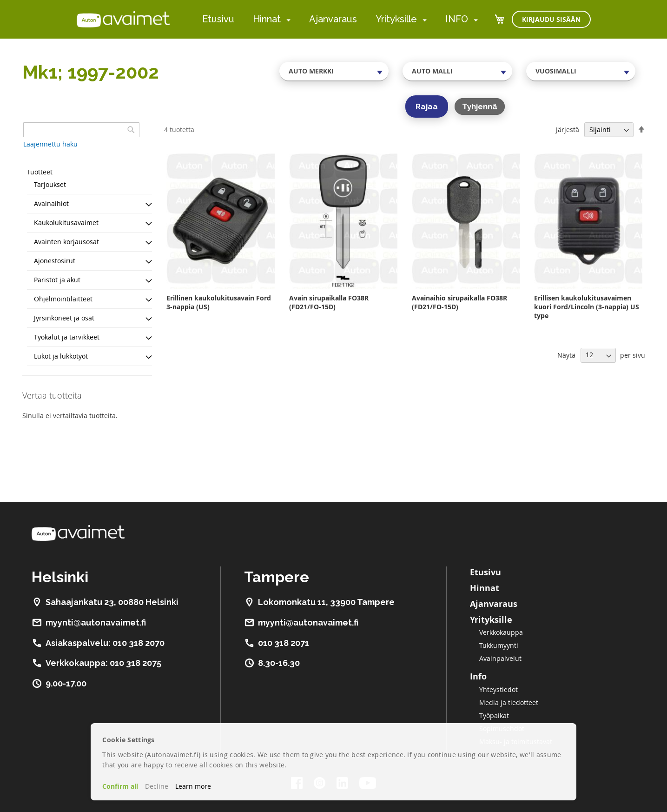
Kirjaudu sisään (551, 19)
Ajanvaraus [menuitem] (333, 19)
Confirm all (120, 786)
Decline (157, 786)
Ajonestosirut (55, 261)
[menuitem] (287, 20)
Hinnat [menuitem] (267, 19)
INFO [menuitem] (457, 19)
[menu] (340, 19)
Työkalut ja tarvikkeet (67, 337)
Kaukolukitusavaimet (66, 223)
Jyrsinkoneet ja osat (64, 318)
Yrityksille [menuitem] (396, 19)
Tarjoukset (50, 184)
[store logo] (123, 19)
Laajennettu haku (50, 144)
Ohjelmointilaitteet (63, 299)
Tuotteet (40, 172)
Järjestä (568, 130)
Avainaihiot (51, 203)
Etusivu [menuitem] (218, 19)
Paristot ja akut (57, 280)
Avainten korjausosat (66, 242)
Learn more (193, 786)
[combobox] (334, 71)
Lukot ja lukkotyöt (61, 356)
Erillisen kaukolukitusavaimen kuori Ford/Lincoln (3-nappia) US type (587, 307)
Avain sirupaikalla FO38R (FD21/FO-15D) (329, 302)
